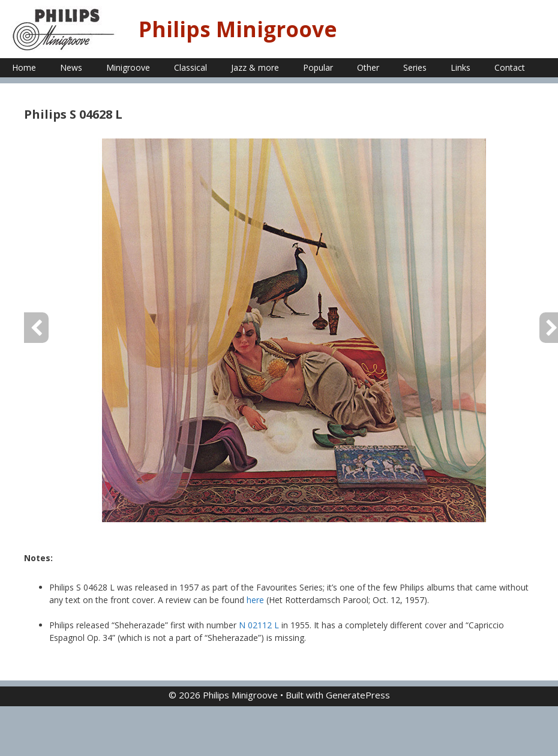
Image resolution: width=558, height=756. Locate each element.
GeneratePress (358, 695)
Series (415, 67)
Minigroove (128, 67)
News (71, 67)
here (255, 600)
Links (460, 67)
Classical (190, 67)
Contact (510, 67)
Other (368, 67)
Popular (318, 67)
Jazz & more (255, 67)
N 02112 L (259, 625)
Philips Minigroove (238, 29)
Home (24, 67)
